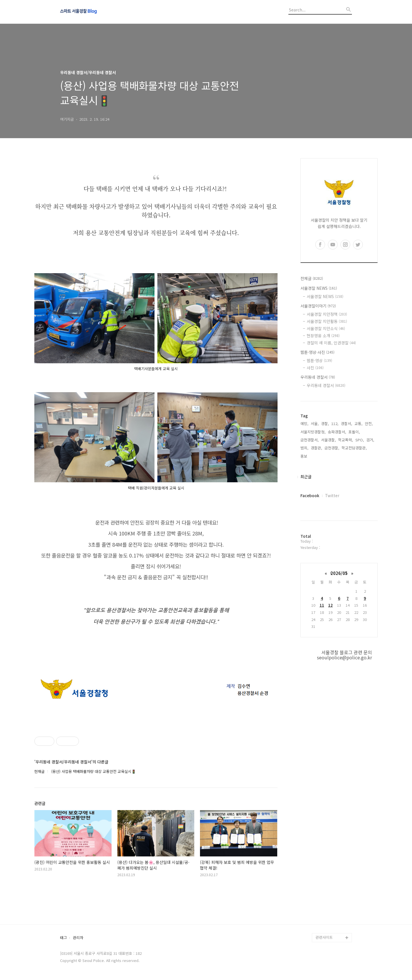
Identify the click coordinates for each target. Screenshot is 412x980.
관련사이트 (324, 937)
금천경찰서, (310, 440)
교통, (358, 423)
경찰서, (346, 423)
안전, (369, 423)
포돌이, (354, 432)
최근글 (306, 477)
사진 (315, 368)
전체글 (312, 278)
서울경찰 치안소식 (326, 328)
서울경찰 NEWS (319, 288)
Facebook (310, 495)
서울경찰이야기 (318, 306)
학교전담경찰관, (354, 448)
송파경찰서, (337, 432)
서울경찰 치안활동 (327, 321)
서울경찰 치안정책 (327, 314)
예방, (304, 423)
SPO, (360, 440)
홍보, (304, 456)
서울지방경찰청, (313, 432)
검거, (370, 440)
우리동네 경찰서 (318, 377)
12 (330, 605)
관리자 (78, 938)
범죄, (304, 448)
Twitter (332, 495)
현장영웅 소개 (323, 336)
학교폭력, (346, 440)
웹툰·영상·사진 (317, 352)
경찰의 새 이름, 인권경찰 (331, 343)
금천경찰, (332, 448)
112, (335, 423)
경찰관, (316, 448)
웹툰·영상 (319, 360)
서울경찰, (328, 440)
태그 (64, 938)
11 (322, 605)
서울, (315, 423)
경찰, (325, 423)
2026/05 (339, 573)
